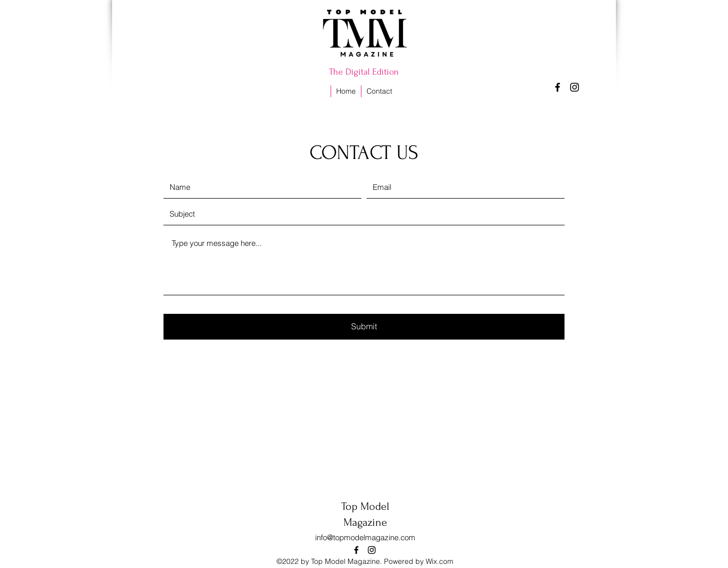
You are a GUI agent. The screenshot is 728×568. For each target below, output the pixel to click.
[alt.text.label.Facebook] (558, 87)
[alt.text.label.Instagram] (575, 87)
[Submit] (364, 327)
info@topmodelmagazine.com (365, 537)
